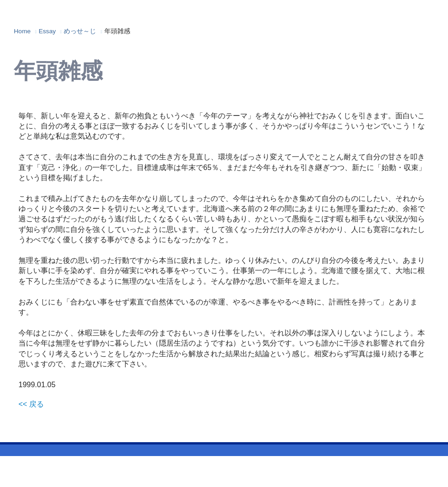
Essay (47, 31)
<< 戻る (31, 404)
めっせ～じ (80, 31)
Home (22, 31)
